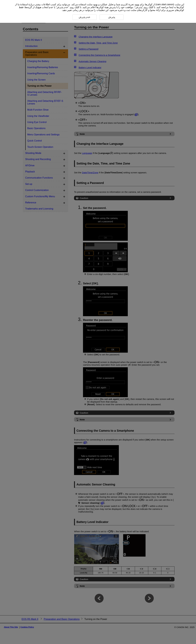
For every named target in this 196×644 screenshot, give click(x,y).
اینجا (171, 7)
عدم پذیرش (62, 7)
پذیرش (139, 7)
